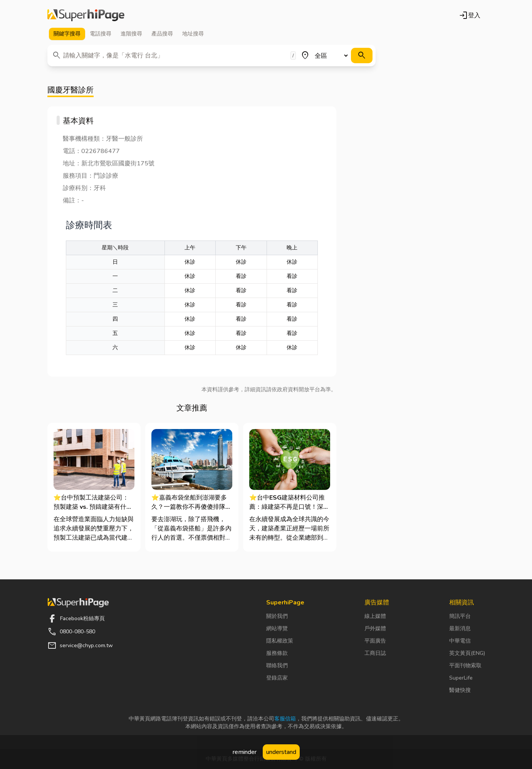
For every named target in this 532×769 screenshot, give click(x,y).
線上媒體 (375, 616)
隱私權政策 (280, 641)
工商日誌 (375, 653)
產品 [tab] (162, 34)
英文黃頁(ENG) (467, 653)
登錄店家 (277, 678)
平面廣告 (375, 641)
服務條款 (277, 653)
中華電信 (460, 641)
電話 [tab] (101, 34)
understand (281, 752)
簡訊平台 (460, 616)
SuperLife (461, 678)
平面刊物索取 (465, 666)
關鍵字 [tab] (67, 34)
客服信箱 (285, 719)
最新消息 (460, 628)
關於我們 (277, 616)
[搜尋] (362, 56)
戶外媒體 (375, 628)
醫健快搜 (460, 690)
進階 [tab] (131, 34)
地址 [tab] (193, 34)
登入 (470, 15)
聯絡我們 (277, 666)
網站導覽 (277, 628)
